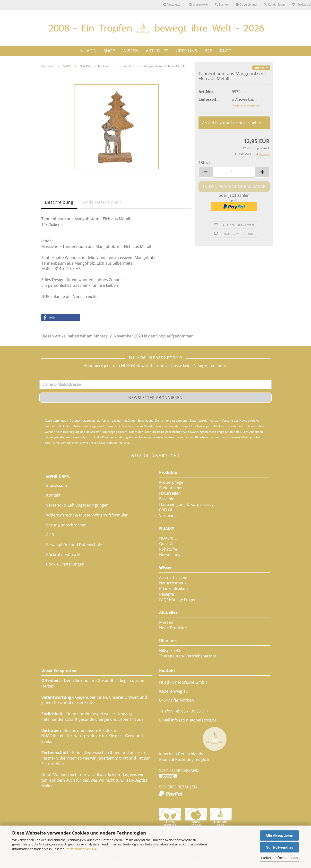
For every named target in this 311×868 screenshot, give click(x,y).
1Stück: (205, 163)
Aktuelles (168, 612)
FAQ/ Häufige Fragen (178, 600)
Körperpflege (171, 482)
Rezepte (167, 594)
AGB (50, 535)
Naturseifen (170, 493)
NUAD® (88, 51)
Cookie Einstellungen (65, 564)
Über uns (168, 641)
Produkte (168, 472)
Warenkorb (198, 4)
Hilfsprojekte (171, 651)
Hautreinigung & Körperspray (186, 504)
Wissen (166, 568)
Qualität (166, 544)
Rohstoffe (168, 549)
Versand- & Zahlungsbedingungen (77, 505)
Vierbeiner (169, 516)
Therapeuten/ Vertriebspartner (188, 656)
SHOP (109, 51)
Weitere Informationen (279, 858)
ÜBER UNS (186, 51)
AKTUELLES (157, 51)
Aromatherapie (173, 577)
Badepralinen (171, 488)
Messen (166, 622)
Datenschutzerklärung (80, 849)
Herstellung (170, 555)
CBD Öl (165, 510)
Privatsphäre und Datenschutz (74, 545)
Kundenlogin (274, 4)
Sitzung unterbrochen (66, 525)
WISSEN (130, 51)
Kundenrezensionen (101, 202)
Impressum (57, 485)
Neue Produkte (173, 628)
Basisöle (167, 499)
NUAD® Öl (169, 538)
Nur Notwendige (279, 847)
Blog (226, 51)
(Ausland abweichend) (246, 105)
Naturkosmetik (173, 583)
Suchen (222, 4)
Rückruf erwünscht (63, 555)
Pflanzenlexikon (173, 589)
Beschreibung (59, 202)
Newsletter (173, 4)
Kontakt (53, 495)
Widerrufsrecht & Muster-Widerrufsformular (87, 515)
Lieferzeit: (208, 99)
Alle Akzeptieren (279, 835)
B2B (208, 51)
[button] (61, 318)
